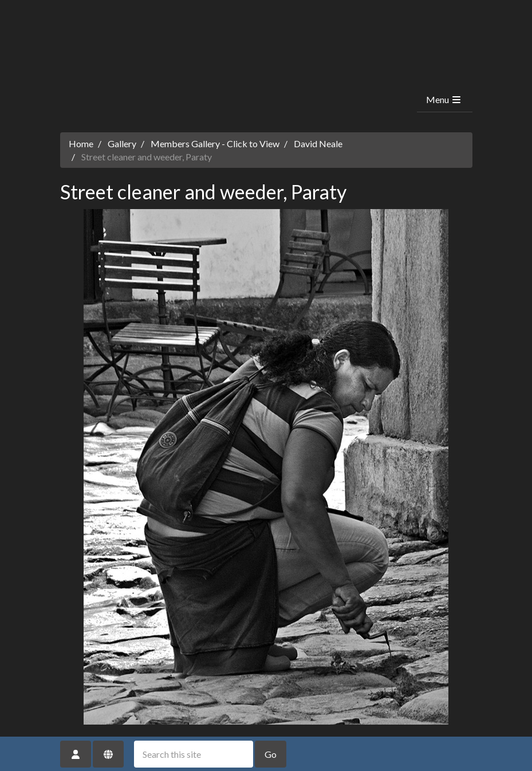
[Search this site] (194, 754)
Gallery (122, 143)
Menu (444, 99)
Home (81, 143)
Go (271, 754)
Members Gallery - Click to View (215, 143)
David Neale (318, 143)
